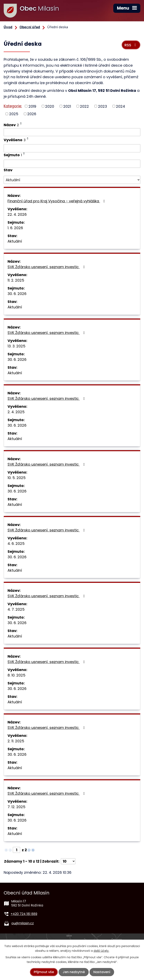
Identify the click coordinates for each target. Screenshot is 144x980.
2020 (50, 106)
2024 (121, 106)
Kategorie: (13, 106)
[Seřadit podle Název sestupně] (21, 125)
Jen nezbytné (74, 972)
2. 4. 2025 (16, 412)
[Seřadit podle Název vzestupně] (21, 123)
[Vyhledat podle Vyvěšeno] (72, 148)
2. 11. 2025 (16, 741)
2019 (32, 106)
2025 (14, 114)
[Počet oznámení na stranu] (68, 861)
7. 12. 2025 (16, 807)
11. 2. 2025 (16, 280)
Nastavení (102, 972)
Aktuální (15, 241)
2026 (32, 114)
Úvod (8, 27)
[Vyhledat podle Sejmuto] (72, 164)
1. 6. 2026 (15, 228)
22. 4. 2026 (17, 214)
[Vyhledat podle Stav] (72, 180)
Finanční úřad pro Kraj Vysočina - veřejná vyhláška (57, 201)
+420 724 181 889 (24, 914)
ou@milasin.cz (23, 923)
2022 (84, 106)
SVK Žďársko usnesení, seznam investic (47, 267)
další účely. (101, 951)
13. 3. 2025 (16, 346)
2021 (67, 106)
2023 (103, 106)
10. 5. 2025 (17, 478)
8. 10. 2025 (16, 675)
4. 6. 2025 (16, 544)
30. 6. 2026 (17, 294)
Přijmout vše (44, 972)
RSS (131, 45)
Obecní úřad (30, 27)
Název (11, 125)
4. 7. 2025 (16, 609)
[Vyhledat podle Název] (72, 132)
